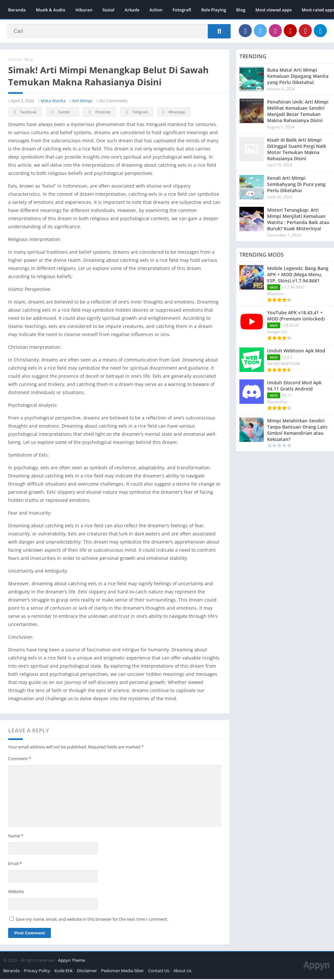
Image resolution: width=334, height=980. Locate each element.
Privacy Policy (37, 972)
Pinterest (99, 113)
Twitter (60, 113)
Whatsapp (173, 113)
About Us (182, 972)
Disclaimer (87, 972)
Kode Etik (64, 972)
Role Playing (214, 10)
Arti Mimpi (82, 102)
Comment (20, 760)
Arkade (132, 10)
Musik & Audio (51, 10)
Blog (241, 10)
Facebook (24, 113)
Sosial (108, 10)
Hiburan (84, 10)
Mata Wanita (53, 102)
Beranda (17, 10)
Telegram (136, 113)
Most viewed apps (273, 10)
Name (16, 836)
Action (156, 10)
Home (14, 60)
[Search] (119, 32)
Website (16, 892)
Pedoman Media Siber (122, 972)
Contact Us (159, 972)
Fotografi (182, 10)
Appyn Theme (72, 961)
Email (15, 864)
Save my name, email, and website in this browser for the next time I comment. (92, 920)
